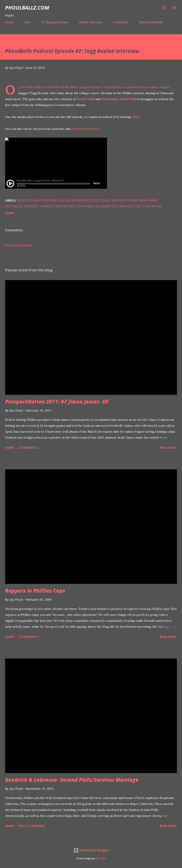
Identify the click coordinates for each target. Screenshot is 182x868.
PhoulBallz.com (27, 8)
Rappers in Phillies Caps (35, 591)
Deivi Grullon (52, 200)
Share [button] (10, 213)
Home (9, 22)
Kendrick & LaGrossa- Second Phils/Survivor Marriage (72, 780)
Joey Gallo (14, 206)
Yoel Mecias (152, 206)
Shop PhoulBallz (151, 22)
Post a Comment (19, 245)
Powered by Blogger (91, 850)
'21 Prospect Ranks (54, 22)
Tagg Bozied (64, 206)
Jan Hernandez (77, 200)
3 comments (28, 637)
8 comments (28, 448)
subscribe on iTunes (85, 129)
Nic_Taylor (101, 859)
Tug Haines (85, 206)
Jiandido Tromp (125, 200)
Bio (27, 22)
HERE (136, 117)
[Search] (164, 8)
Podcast (31, 206)
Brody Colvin (86, 99)
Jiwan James (110, 99)
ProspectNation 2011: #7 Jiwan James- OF (57, 401)
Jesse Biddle (129, 99)
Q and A (46, 206)
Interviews (121, 22)
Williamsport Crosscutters (118, 206)
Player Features (91, 22)
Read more (168, 448)
